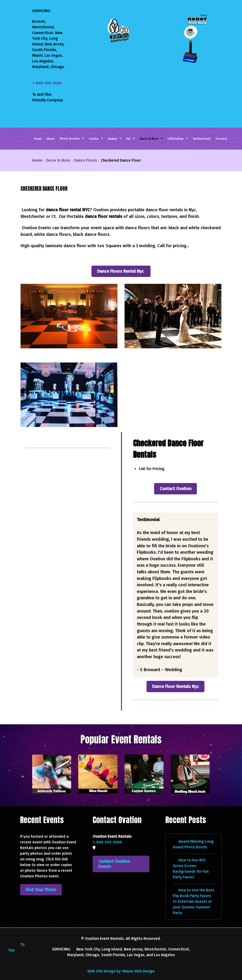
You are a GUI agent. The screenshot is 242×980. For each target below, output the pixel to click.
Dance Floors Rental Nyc (121, 271)
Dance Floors (86, 160)
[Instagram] (219, 932)
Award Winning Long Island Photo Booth (193, 837)
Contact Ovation (176, 482)
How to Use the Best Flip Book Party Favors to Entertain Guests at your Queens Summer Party (193, 894)
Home (37, 160)
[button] (69, 316)
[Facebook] (214, 932)
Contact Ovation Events (114, 857)
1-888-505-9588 (47, 83)
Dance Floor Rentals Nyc (176, 679)
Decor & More (58, 160)
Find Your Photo (41, 883)
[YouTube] (226, 932)
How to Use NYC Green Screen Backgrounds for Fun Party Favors (191, 861)
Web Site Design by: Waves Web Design (121, 964)
